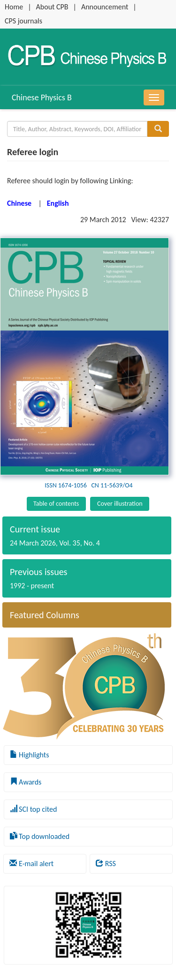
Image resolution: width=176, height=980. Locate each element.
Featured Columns (45, 615)
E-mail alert (31, 864)
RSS (106, 864)
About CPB (52, 7)
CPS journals (23, 21)
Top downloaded (40, 836)
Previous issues (38, 572)
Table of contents (56, 504)
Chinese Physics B (42, 97)
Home (14, 7)
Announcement (105, 7)
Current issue (35, 529)
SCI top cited (34, 809)
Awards (26, 782)
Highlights (30, 755)
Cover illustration (120, 504)
